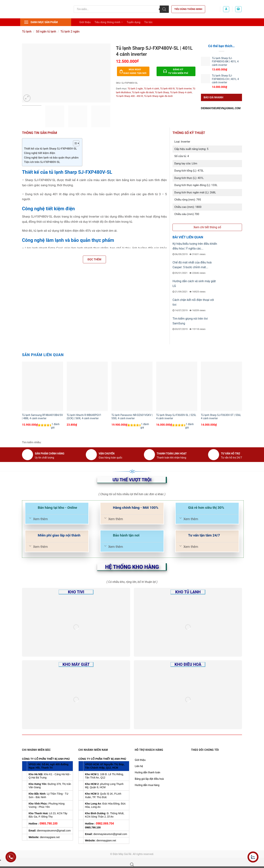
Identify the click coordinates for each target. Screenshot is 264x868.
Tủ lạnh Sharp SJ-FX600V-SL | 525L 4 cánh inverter (176, 417)
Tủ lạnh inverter (184, 89)
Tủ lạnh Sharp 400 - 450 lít (130, 96)
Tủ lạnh (27, 31)
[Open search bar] (132, 865)
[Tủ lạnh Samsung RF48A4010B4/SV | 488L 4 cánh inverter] (43, 386)
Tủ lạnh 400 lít (167, 89)
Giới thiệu (85, 22)
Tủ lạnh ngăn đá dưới (143, 92)
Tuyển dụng (134, 22)
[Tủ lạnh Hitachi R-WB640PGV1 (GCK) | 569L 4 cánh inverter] (87, 386)
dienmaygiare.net (50, 837)
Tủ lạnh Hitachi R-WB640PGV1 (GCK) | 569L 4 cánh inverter (84, 417)
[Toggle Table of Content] (74, 143)
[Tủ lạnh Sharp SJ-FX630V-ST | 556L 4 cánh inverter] (221, 386)
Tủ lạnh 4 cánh (152, 89)
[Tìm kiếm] (164, 9)
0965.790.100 (49, 824)
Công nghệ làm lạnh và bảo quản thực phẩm (51, 158)
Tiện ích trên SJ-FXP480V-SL (42, 162)
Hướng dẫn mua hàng (147, 785)
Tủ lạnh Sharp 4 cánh (181, 92)
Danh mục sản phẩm (41, 22)
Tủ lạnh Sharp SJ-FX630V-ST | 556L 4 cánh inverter (221, 417)
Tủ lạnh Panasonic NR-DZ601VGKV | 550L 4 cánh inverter (132, 417)
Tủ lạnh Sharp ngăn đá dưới (158, 96)
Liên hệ (139, 766)
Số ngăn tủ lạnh (46, 31)
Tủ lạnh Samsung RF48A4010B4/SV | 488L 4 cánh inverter (42, 417)
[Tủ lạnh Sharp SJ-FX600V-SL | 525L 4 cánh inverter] (177, 386)
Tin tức (148, 22)
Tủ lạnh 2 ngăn (70, 31)
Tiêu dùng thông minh (188, 9)
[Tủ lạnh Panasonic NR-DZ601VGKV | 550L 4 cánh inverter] (132, 386)
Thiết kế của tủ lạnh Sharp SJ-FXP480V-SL (50, 149)
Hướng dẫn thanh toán (147, 772)
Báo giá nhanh (213, 97)
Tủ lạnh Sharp (162, 92)
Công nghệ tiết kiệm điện (40, 153)
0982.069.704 (105, 824)
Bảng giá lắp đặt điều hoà (149, 779)
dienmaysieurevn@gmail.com (221, 108)
